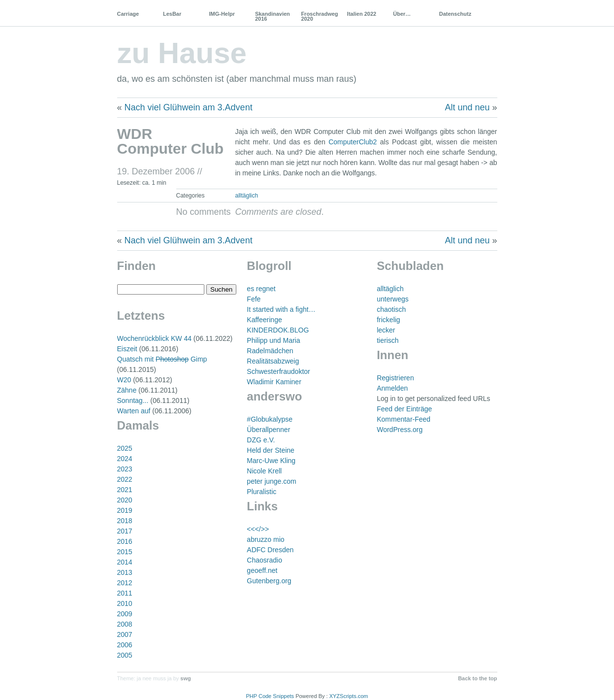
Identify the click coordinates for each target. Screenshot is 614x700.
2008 (125, 624)
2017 (125, 531)
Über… (402, 14)
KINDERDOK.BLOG (278, 330)
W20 (124, 380)
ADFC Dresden (270, 550)
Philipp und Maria (273, 340)
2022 (125, 479)
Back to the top (477, 678)
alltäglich (247, 196)
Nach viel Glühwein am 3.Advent (189, 107)
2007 (125, 634)
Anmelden (392, 388)
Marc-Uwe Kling (271, 461)
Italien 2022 (362, 14)
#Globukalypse (270, 419)
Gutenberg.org (269, 581)
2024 (125, 459)
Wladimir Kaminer (274, 382)
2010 (125, 603)
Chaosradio (264, 560)
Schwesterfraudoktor (278, 371)
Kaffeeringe (264, 320)
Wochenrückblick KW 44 (154, 338)
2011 (125, 593)
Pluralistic (261, 492)
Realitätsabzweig (273, 361)
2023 (125, 469)
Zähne (127, 390)
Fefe (254, 299)
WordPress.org (400, 430)
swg (185, 678)
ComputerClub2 (353, 142)
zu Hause (182, 53)
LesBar (172, 14)
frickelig (388, 320)
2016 (125, 541)
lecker (386, 330)
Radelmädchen (270, 351)
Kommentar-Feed (404, 419)
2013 (125, 572)
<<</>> (258, 529)
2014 (125, 562)
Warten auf (134, 411)
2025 (125, 448)
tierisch (388, 340)
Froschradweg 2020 (319, 16)
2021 (125, 490)
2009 (125, 614)
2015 (125, 552)
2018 (125, 521)
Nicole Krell (264, 471)
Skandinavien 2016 (273, 16)
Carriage (128, 14)
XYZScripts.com (349, 696)
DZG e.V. (261, 440)
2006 (125, 645)
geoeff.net (262, 570)
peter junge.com (271, 481)
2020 (125, 500)
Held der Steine (271, 450)
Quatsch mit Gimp (162, 359)
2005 (125, 655)
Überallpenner (268, 430)
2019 (125, 510)
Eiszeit (127, 349)
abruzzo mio (265, 539)
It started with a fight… (281, 309)
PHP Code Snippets (270, 696)
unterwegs (393, 299)
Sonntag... (133, 400)
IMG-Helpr (222, 14)
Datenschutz (455, 14)
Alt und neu (467, 107)
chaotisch (391, 309)
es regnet (261, 289)
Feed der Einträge (404, 409)
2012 (125, 583)
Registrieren (395, 378)
